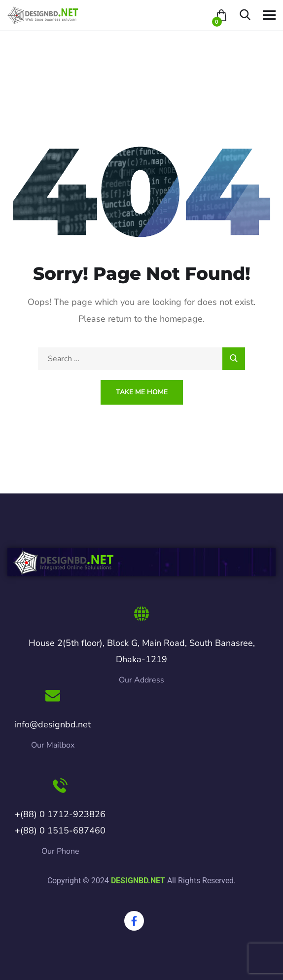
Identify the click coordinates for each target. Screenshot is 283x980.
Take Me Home (142, 392)
